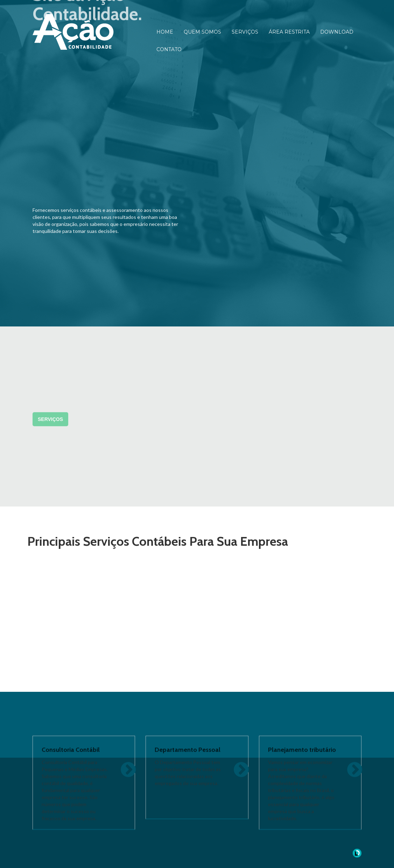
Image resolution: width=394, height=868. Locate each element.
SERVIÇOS (245, 32)
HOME (165, 32)
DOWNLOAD (337, 32)
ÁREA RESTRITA (289, 32)
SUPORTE (224, 425)
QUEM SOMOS (202, 32)
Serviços (50, 517)
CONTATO (169, 49)
